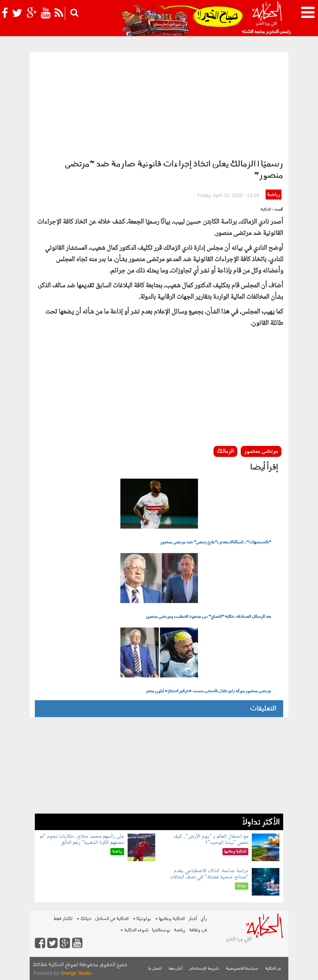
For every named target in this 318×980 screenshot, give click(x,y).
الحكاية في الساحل (112, 919)
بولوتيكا (142, 919)
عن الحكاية (273, 969)
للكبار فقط (63, 919)
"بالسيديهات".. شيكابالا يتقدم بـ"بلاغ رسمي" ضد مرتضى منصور (216, 542)
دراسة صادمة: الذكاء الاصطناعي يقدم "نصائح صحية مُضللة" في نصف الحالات (209, 874)
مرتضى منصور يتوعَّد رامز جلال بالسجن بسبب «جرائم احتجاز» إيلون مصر (208, 691)
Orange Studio (76, 973)
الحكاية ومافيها (170, 919)
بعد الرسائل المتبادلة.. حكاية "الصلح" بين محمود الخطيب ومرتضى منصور (208, 617)
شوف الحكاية (135, 930)
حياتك (84, 919)
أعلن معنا (176, 969)
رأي (204, 919)
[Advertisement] (159, 104)
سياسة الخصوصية (242, 969)
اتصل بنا (155, 969)
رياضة (273, 195)
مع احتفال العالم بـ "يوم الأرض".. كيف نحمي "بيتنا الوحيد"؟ (211, 840)
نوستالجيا (161, 930)
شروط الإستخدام (204, 969)
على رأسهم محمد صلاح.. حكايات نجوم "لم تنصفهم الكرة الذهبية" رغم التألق (82, 840)
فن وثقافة (198, 930)
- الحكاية (267, 210)
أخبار (193, 919)
